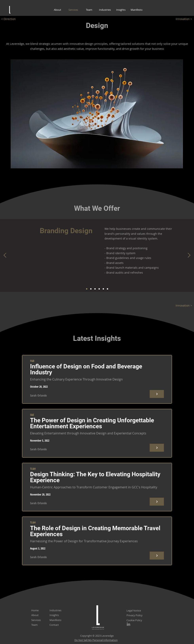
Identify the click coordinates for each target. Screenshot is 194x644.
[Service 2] (91, 289)
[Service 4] (99, 289)
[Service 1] (87, 289)
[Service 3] (95, 289)
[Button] (157, 394)
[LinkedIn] (128, 624)
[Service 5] (103, 289)
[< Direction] (11, 19)
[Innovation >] (182, 19)
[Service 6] (107, 289)
